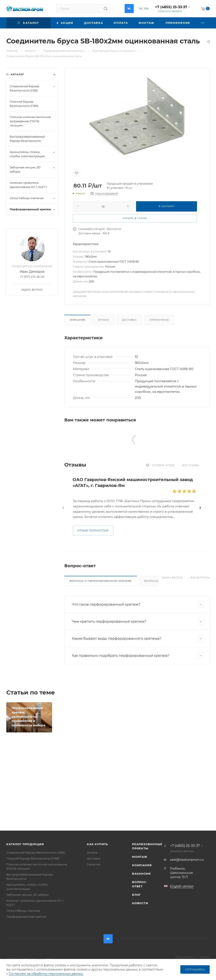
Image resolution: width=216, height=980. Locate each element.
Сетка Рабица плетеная (23, 911)
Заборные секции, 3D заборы (27, 895)
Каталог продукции (25, 844)
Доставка (129, 320)
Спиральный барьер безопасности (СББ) (35, 853)
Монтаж (140, 857)
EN (146, 8)
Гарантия (94, 864)
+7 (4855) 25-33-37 (171, 7)
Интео (205, 957)
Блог (136, 895)
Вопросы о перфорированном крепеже (101, 581)
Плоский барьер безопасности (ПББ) (33, 858)
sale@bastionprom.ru (187, 860)
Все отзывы (191, 465)
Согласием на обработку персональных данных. (46, 974)
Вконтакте (129, 9)
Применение (159, 320)
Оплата (104, 320)
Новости (140, 903)
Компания (142, 865)
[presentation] (63, 508)
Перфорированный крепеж (26, 917)
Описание (77, 320)
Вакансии (141, 874)
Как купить (97, 844)
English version (182, 886)
